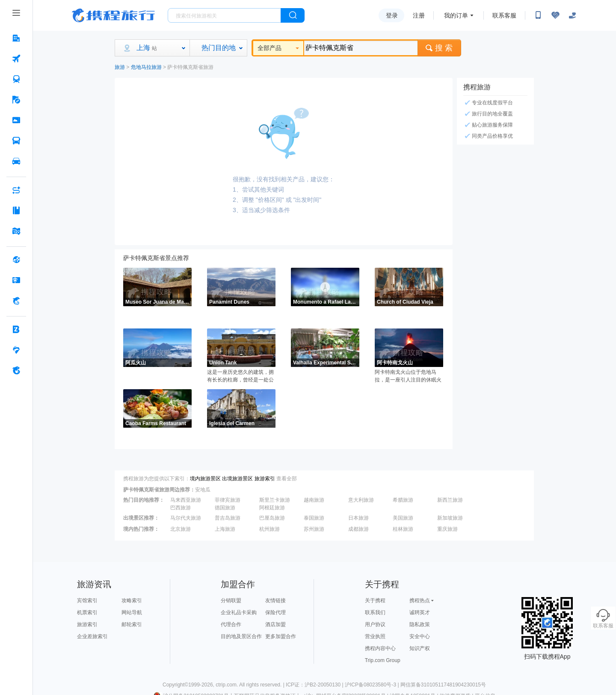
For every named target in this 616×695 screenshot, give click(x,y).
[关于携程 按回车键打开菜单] (16, 370)
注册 (419, 15)
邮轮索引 (132, 624)
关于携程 (375, 600)
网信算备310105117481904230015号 (443, 685)
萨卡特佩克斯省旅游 (190, 67)
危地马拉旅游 (146, 67)
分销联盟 (231, 600)
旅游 (120, 67)
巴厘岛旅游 (272, 518)
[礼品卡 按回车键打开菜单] (16, 280)
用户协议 (375, 624)
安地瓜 (203, 490)
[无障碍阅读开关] (555, 15)
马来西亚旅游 (186, 500)
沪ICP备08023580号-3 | (373, 685)
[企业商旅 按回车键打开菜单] (16, 329)
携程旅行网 (113, 15)
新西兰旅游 (450, 500)
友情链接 (275, 600)
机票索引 (87, 612)
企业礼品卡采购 (239, 612)
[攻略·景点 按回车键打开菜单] (16, 210)
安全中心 (420, 636)
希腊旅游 (403, 500)
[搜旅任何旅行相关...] (224, 15)
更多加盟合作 (281, 636)
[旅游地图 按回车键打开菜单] (16, 231)
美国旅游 (403, 518)
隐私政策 (420, 624)
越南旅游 (314, 500)
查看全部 (287, 479)
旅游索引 (265, 479)
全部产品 (278, 48)
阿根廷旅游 (272, 508)
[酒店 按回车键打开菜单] (16, 38)
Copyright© (175, 685)
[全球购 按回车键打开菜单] (16, 260)
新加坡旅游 (450, 518)
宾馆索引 (87, 600)
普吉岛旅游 (228, 518)
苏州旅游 (314, 529)
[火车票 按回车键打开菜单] (16, 79)
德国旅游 (225, 508)
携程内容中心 (380, 648)
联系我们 (375, 612)
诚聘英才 (420, 612)
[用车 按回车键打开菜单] (16, 161)
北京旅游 (181, 529)
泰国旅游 (314, 518)
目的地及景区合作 (241, 636)
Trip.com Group (383, 660)
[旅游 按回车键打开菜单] (16, 100)
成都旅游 (358, 529)
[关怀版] (572, 15)
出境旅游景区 (237, 479)
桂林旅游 (403, 529)
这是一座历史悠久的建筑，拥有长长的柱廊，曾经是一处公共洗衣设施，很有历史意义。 (240, 376)
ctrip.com (226, 685)
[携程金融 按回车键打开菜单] (16, 301)
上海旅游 (225, 529)
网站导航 (132, 612)
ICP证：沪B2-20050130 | (315, 685)
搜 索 (439, 48)
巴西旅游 (181, 508)
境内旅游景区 (205, 479)
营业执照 (375, 636)
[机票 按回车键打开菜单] (16, 59)
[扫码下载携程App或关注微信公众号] (538, 15)
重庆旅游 (447, 529)
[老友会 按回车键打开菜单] (16, 350)
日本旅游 (358, 518)
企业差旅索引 (92, 636)
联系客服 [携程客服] (504, 15)
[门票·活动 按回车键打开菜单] (16, 120)
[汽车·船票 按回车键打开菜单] (16, 141)
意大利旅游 (361, 500)
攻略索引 (132, 600)
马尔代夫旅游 (186, 518)
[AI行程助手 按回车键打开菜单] (16, 190)
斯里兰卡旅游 (275, 500)
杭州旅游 (269, 529)
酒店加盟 (275, 624)
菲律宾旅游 (228, 500)
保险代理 (275, 612)
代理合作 (231, 624)
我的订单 (456, 15)
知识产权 (420, 648)
